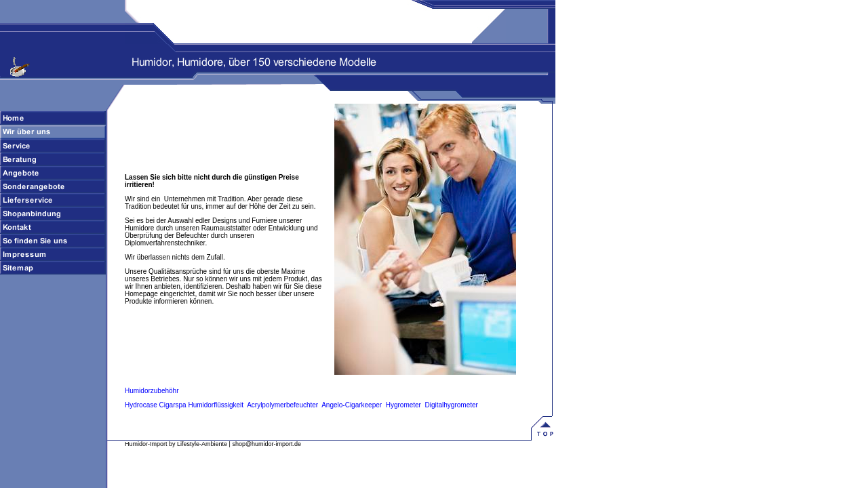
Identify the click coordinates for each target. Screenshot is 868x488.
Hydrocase (141, 405)
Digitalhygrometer (452, 405)
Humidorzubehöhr (152, 391)
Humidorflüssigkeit (216, 405)
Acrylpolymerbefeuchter (282, 405)
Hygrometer (403, 405)
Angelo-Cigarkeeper (352, 405)
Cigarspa (173, 405)
